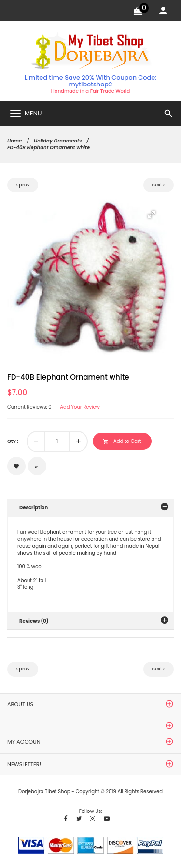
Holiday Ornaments (58, 141)
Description (34, 507)
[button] (152, 214)
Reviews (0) (34, 621)
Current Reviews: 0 (29, 407)
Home (14, 141)
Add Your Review (80, 407)
